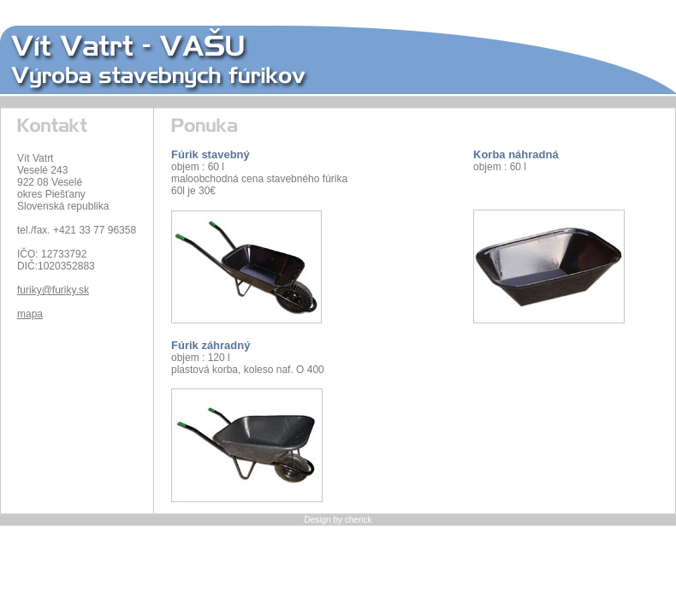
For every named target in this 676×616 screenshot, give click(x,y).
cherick (359, 520)
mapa (30, 314)
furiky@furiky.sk (53, 290)
